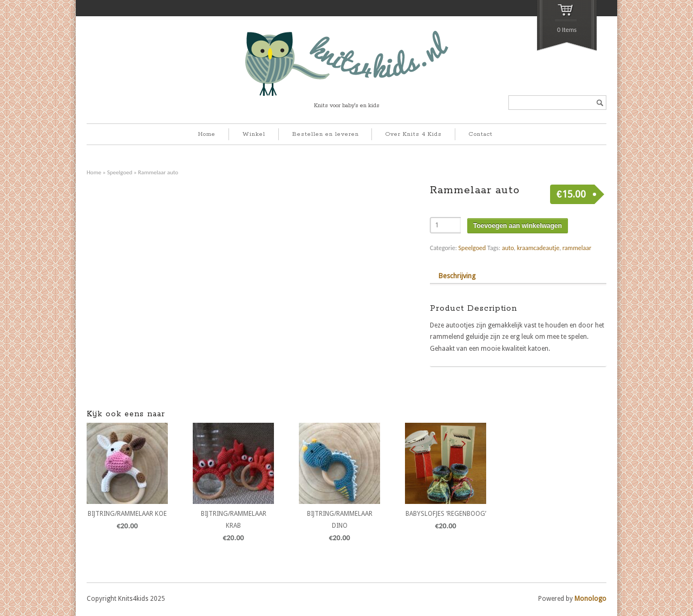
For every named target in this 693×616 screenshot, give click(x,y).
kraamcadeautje (538, 248)
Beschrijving (457, 276)
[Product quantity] (446, 225)
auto (508, 248)
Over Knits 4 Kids (414, 134)
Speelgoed (120, 172)
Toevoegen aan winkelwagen (518, 226)
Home (207, 134)
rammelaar (577, 248)
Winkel (254, 134)
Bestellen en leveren (326, 134)
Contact (481, 134)
